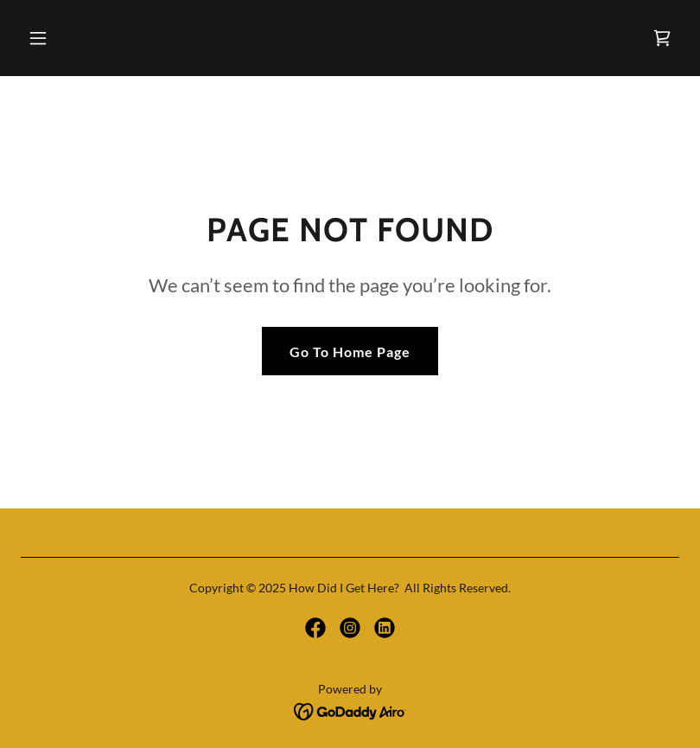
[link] (662, 38)
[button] (96, 38)
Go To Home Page (350, 352)
